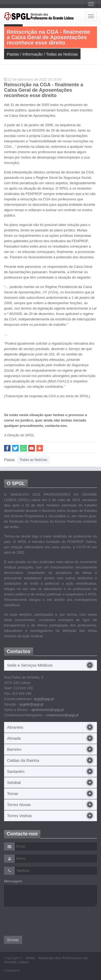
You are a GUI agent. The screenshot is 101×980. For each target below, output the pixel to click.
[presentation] (45, 921)
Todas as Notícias (62, 54)
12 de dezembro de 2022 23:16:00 (33, 79)
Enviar (13, 940)
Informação (32, 54)
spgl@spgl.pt (44, 699)
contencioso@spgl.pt (62, 715)
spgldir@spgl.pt (31, 704)
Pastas (13, 54)
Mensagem (13, 881)
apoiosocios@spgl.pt (47, 710)
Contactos (12, 970)
